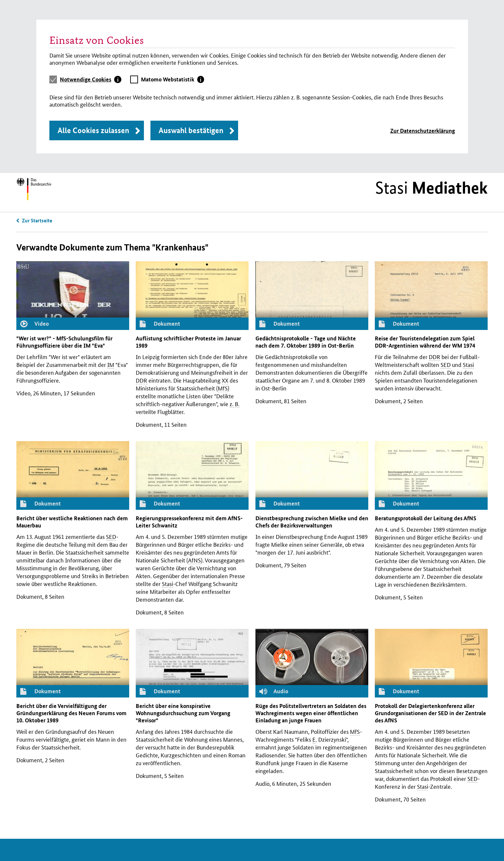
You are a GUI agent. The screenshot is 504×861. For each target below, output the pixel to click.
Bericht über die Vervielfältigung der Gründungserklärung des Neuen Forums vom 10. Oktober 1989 (71, 713)
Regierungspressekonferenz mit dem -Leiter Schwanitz (189, 522)
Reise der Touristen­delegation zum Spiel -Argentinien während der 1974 (425, 342)
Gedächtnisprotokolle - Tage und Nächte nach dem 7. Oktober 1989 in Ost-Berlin (306, 342)
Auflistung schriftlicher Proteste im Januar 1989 (188, 342)
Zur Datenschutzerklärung (423, 131)
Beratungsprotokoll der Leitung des (426, 518)
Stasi (431, 188)
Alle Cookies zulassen (93, 130)
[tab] (91, 79)
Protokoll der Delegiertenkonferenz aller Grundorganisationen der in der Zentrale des (430, 713)
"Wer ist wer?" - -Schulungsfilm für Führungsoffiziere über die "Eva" (64, 342)
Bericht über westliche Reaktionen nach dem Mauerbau (72, 522)
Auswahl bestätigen (191, 130)
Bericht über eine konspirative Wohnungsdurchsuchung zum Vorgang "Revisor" (183, 713)
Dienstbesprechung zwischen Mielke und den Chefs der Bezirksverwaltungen (312, 522)
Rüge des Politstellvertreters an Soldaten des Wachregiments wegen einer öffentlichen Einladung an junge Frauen (311, 713)
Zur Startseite (37, 220)
